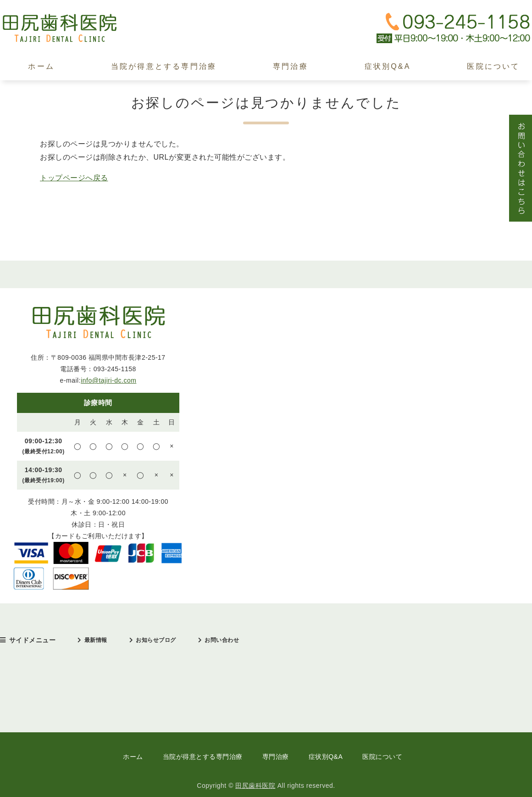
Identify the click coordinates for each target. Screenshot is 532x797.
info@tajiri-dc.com (108, 380)
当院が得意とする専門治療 (164, 66)
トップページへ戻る (74, 178)
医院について (382, 757)
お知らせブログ (156, 640)
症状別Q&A (388, 66)
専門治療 (291, 66)
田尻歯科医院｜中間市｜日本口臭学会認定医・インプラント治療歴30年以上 (69, 28)
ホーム (41, 66)
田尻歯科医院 (255, 786)
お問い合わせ (222, 640)
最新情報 (96, 640)
